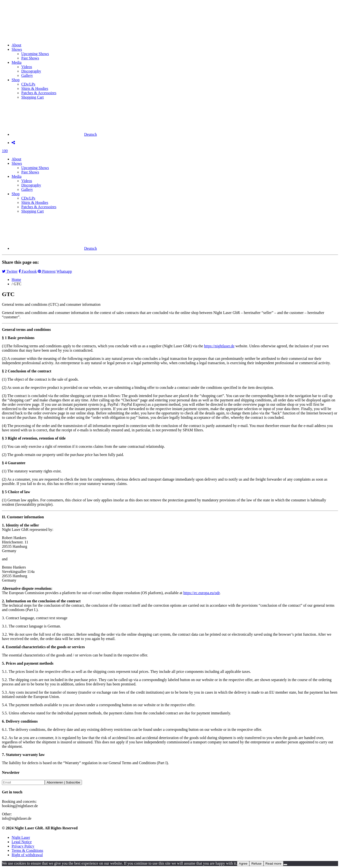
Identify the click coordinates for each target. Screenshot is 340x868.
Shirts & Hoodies (35, 89)
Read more (273, 864)
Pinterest (47, 271)
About (16, 45)
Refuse (256, 864)
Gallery (27, 75)
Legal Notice (22, 842)
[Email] (23, 782)
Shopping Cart (33, 97)
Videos (27, 67)
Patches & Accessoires (39, 93)
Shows (17, 49)
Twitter (10, 271)
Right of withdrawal (27, 855)
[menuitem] (54, 134)
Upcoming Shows (35, 54)
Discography (31, 71)
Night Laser (21, 837)
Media (17, 62)
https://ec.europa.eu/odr (201, 593)
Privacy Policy (23, 846)
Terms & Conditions (27, 850)
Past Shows (30, 58)
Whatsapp (64, 271)
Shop (16, 80)
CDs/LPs (28, 84)
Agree (243, 864)
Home (16, 280)
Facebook (28, 271)
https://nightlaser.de (219, 346)
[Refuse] (285, 865)
